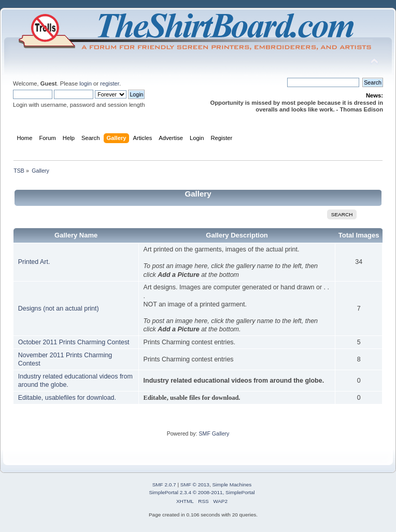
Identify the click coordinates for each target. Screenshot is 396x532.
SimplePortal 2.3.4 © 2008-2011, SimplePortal (202, 492)
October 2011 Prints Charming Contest (74, 342)
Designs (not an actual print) (59, 309)
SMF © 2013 (195, 485)
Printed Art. (34, 262)
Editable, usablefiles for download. (67, 398)
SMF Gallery (214, 433)
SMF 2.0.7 (164, 485)
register (110, 83)
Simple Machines (232, 485)
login (86, 83)
